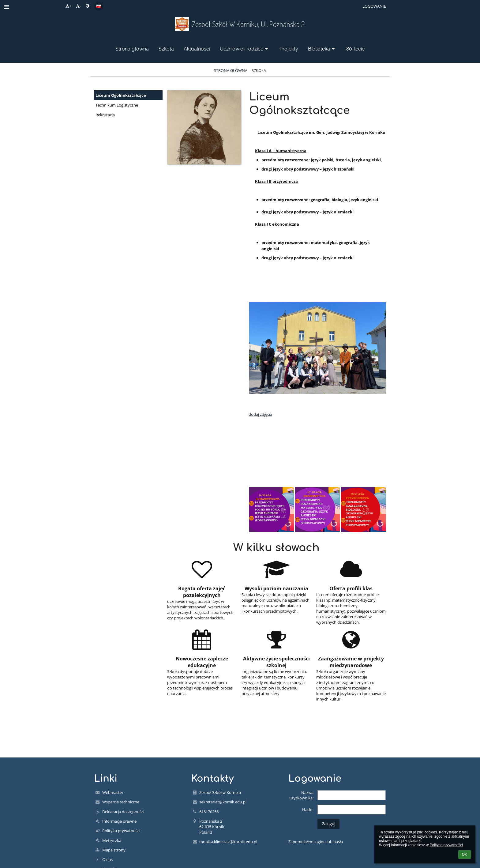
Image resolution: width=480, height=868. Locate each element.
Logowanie (374, 6)
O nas (107, 859)
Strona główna (231, 70)
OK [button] (465, 855)
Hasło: (308, 810)
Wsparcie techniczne (121, 802)
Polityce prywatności (446, 845)
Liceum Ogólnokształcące (121, 95)
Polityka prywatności (121, 831)
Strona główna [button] (132, 49)
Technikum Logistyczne (117, 105)
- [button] (78, 6)
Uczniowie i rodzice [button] (245, 49)
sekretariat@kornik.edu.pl (223, 802)
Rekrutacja (105, 115)
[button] (99, 6)
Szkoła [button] (166, 49)
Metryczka (112, 840)
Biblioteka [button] (322, 49)
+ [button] (68, 6)
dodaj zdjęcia (260, 414)
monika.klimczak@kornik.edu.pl (228, 842)
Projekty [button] (289, 49)
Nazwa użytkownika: (301, 795)
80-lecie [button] (355, 49)
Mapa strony (114, 850)
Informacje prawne (119, 821)
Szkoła (259, 70)
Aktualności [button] (197, 49)
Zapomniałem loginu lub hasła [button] (316, 842)
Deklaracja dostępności (123, 812)
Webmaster (113, 792)
